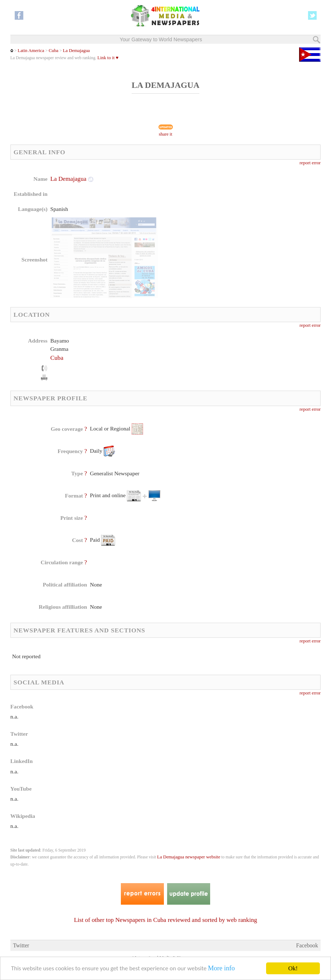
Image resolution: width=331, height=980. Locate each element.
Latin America (31, 51)
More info (222, 969)
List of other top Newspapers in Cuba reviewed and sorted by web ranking (165, 920)
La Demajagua (76, 51)
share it (166, 134)
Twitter (21, 945)
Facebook (307, 945)
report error (310, 163)
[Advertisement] (224, 221)
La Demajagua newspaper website (189, 857)
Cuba (54, 51)
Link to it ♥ (108, 58)
